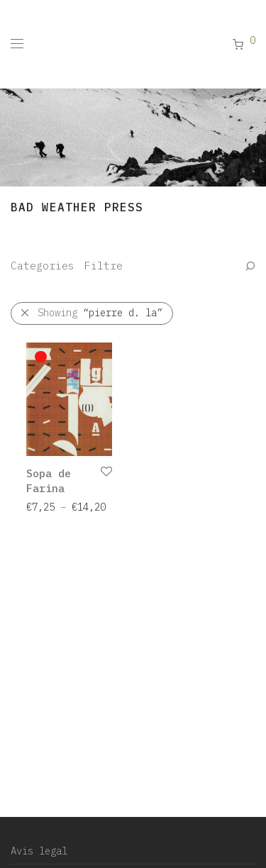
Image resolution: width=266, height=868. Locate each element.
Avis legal (39, 851)
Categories (43, 266)
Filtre (104, 266)
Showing (100, 313)
